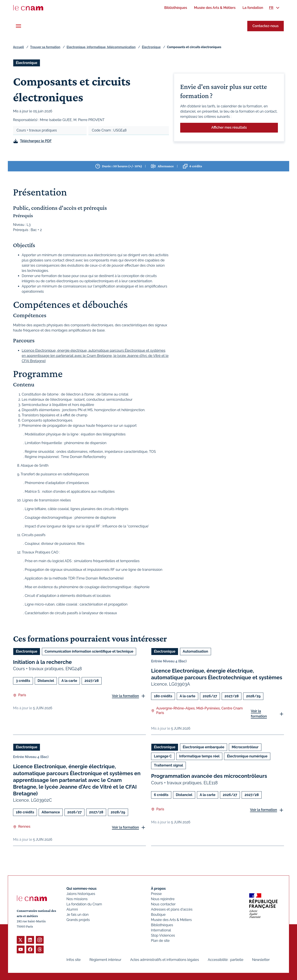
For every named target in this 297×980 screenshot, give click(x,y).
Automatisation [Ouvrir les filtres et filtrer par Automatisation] (196, 651)
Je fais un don (78, 915)
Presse (156, 894)
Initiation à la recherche (42, 662)
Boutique (158, 915)
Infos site (73, 960)
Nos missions (77, 899)
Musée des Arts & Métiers (171, 920)
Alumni (72, 909)
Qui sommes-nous (82, 889)
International (161, 930)
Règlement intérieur (105, 960)
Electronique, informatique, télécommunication (101, 47)
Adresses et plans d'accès (172, 909)
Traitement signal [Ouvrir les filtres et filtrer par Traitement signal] (168, 765)
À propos (158, 889)
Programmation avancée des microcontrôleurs (209, 776)
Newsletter (261, 960)
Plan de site (160, 941)
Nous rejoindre (163, 899)
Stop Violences (163, 935)
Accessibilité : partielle (226, 960)
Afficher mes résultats (229, 127)
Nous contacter (163, 904)
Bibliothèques (162, 925)
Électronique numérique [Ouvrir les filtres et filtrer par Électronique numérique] (247, 756)
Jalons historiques (81, 894)
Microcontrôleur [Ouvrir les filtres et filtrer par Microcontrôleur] (245, 747)
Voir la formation (125, 696)
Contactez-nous (266, 26)
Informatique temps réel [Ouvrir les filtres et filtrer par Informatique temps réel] (199, 756)
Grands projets (78, 920)
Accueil (18, 47)
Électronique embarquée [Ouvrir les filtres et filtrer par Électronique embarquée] (204, 747)
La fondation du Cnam (84, 904)
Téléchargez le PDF (36, 141)
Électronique (151, 47)
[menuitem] (176, 8)
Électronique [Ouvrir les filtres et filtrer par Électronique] (27, 63)
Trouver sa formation (45, 47)
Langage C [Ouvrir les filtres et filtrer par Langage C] (163, 756)
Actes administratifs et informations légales (164, 960)
